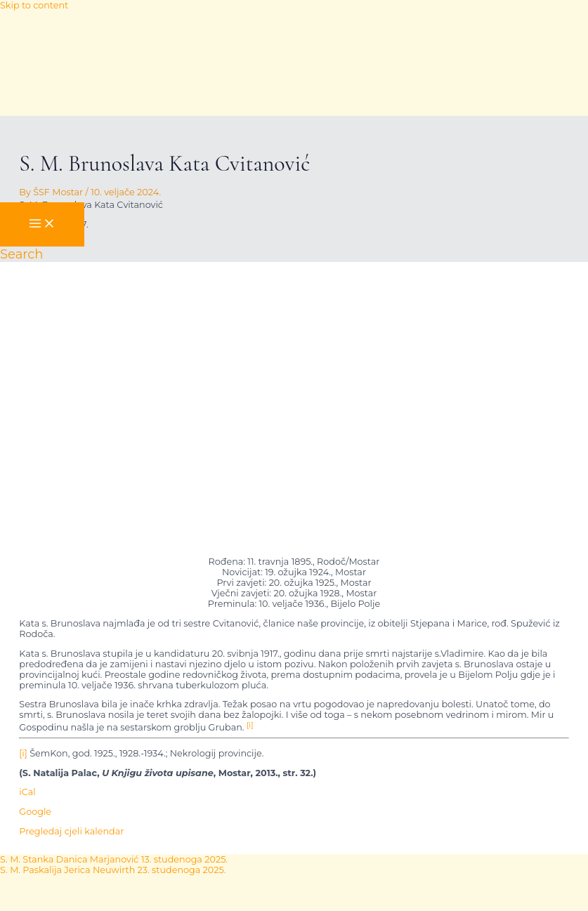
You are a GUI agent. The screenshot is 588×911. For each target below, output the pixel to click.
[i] (23, 753)
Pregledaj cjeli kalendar (71, 831)
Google (35, 812)
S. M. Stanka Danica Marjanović (114, 859)
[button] (21, 254)
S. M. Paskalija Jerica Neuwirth (113, 870)
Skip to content (34, 5)
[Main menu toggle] (42, 224)
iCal (27, 792)
